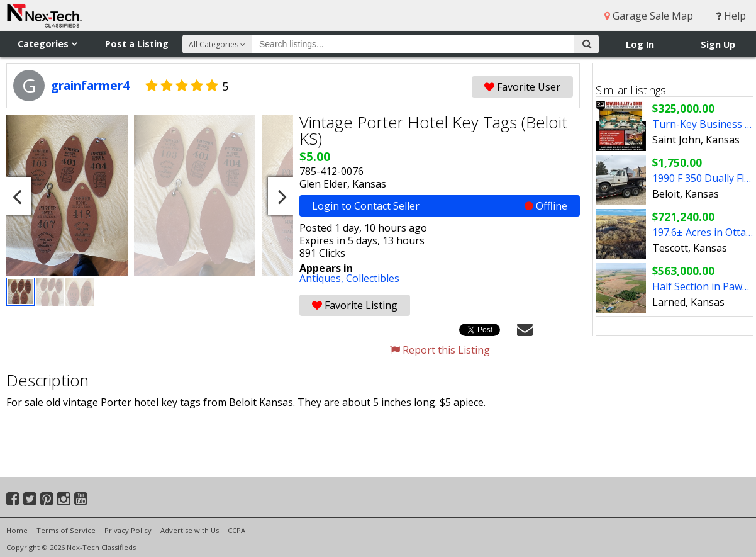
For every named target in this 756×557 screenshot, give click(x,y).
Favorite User (522, 87)
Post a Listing (137, 44)
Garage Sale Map (649, 16)
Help (731, 16)
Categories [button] (47, 44)
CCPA (236, 530)
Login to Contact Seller (440, 206)
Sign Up (718, 44)
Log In (640, 44)
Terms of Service (66, 530)
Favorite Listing (355, 305)
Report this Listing (440, 350)
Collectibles (373, 278)
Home (17, 530)
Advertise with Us (190, 530)
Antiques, (323, 278)
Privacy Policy (128, 530)
